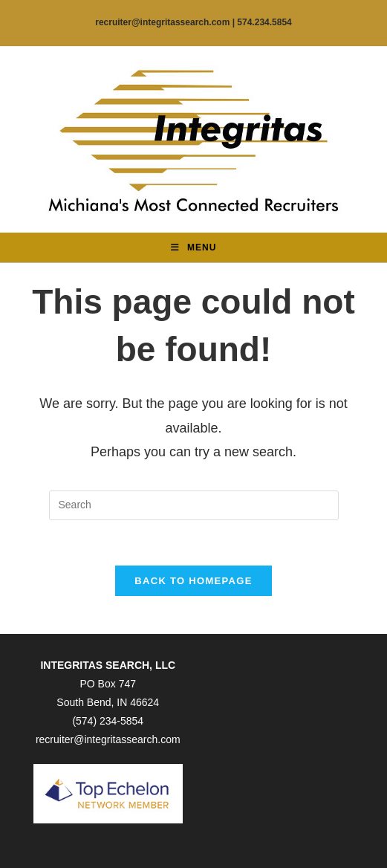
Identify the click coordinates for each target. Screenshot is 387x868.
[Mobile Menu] (194, 247)
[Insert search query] (194, 505)
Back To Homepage (193, 581)
